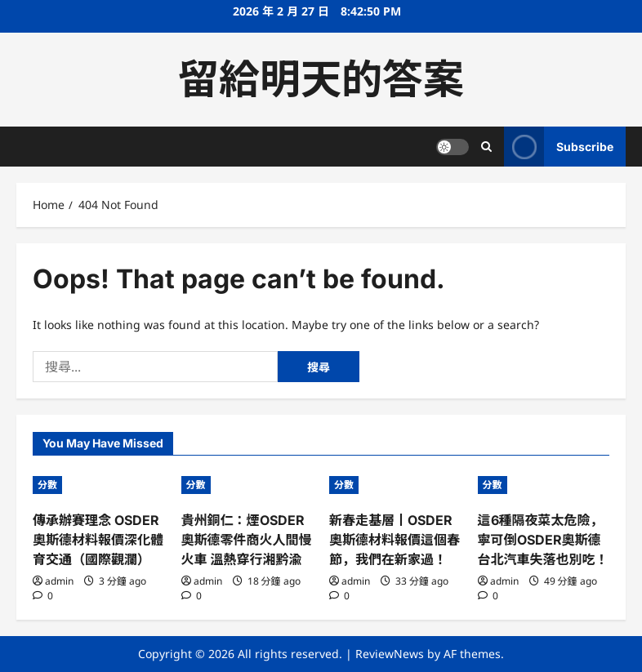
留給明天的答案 (321, 79)
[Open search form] (486, 147)
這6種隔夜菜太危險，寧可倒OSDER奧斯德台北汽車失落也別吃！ (543, 540)
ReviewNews (390, 654)
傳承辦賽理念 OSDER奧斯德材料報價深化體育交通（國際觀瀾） (98, 540)
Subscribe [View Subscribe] (559, 147)
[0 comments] (43, 596)
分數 (47, 485)
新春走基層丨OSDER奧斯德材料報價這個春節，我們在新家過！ (395, 540)
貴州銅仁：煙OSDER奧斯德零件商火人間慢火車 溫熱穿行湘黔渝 (247, 540)
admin (59, 581)
